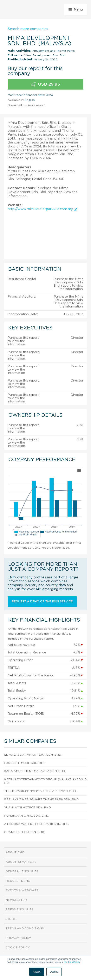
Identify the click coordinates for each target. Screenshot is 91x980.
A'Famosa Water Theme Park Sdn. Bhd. (37, 824)
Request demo (18, 881)
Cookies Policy (72, 962)
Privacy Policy (18, 938)
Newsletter (16, 900)
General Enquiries (22, 871)
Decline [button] (54, 972)
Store (11, 919)
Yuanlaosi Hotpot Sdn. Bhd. (28, 808)
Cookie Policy (18, 948)
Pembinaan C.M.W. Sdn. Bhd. (26, 816)
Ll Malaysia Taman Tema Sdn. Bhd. (33, 755)
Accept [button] (37, 972)
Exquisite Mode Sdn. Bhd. (25, 763)
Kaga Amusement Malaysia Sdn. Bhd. (35, 771)
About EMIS (15, 852)
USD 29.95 (45, 84)
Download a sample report (26, 105)
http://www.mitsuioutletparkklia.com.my (42, 209)
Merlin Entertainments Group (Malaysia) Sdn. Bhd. (45, 781)
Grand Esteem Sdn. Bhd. (24, 832)
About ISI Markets (21, 862)
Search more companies (28, 29)
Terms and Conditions (25, 929)
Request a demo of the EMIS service (42, 602)
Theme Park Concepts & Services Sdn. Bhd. (40, 791)
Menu (76, 10)
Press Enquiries (19, 909)
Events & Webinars (22, 890)
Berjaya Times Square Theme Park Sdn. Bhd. (42, 799)
